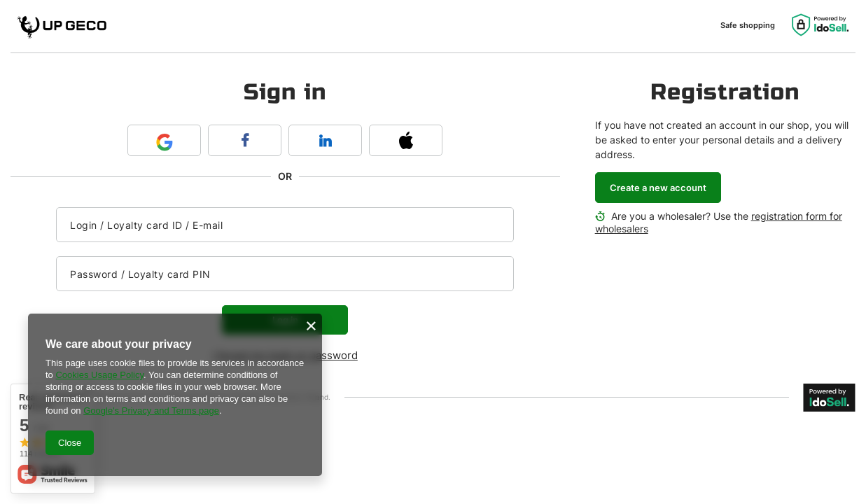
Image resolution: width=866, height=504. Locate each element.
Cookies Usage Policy (99, 375)
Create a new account (658, 188)
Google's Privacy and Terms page (151, 411)
